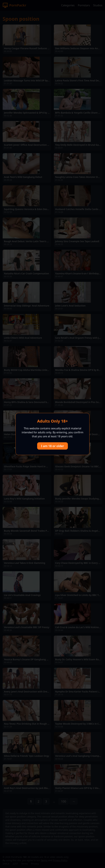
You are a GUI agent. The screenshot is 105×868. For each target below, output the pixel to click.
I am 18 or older (53, 446)
